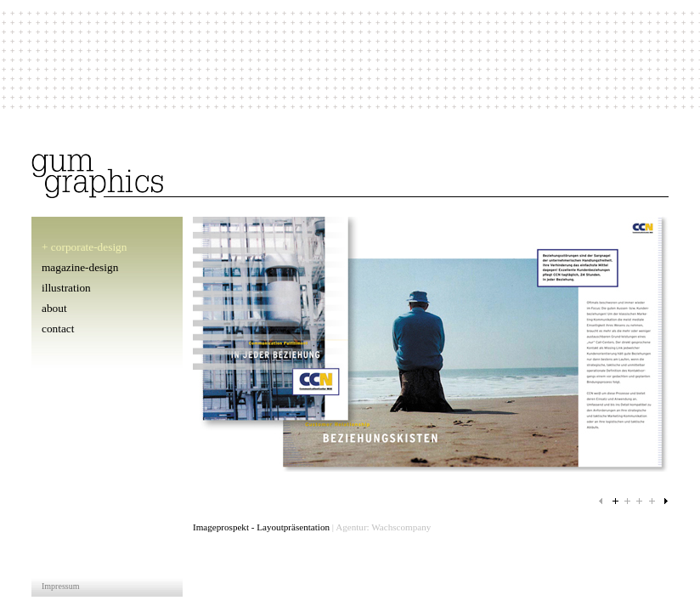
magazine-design (80, 267)
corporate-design (89, 247)
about (54, 308)
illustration (66, 288)
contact (58, 329)
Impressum (60, 586)
